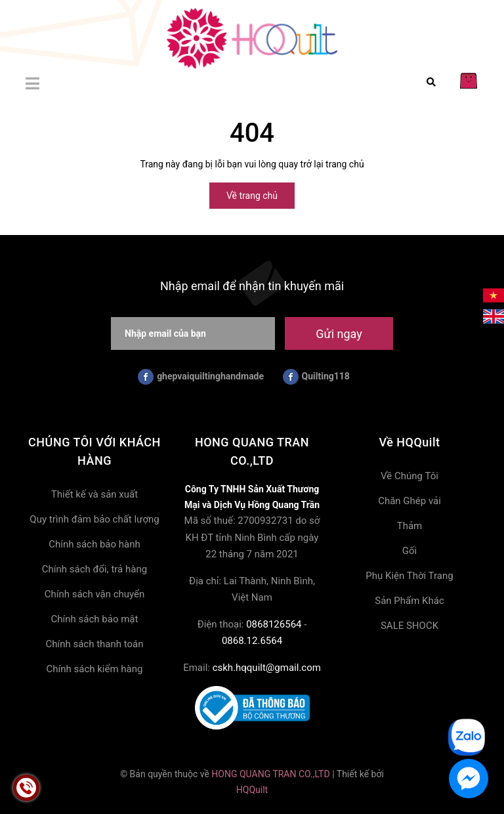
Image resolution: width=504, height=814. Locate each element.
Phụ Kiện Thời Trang (409, 576)
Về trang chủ (252, 196)
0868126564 (274, 624)
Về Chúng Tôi (409, 476)
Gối (409, 551)
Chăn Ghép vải (409, 501)
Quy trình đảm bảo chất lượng (94, 519)
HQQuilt (252, 790)
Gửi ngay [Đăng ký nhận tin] (339, 334)
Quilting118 (316, 377)
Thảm (410, 526)
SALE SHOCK (409, 626)
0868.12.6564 (252, 641)
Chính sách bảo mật (95, 619)
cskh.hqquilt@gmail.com (267, 668)
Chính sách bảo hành (94, 544)
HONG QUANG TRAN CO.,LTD (270, 774)
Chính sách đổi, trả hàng (94, 569)
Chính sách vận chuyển (95, 594)
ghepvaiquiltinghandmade (201, 377)
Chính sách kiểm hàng (95, 669)
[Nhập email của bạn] (193, 333)
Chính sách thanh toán (94, 644)
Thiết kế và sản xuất (94, 494)
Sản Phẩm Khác (409, 601)
